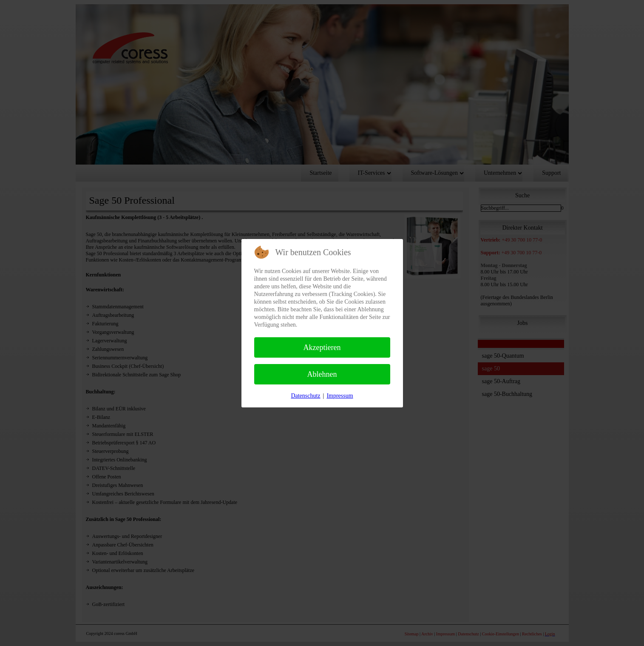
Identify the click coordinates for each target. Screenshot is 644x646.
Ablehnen (322, 374)
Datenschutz (305, 396)
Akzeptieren (322, 347)
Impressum (340, 396)
